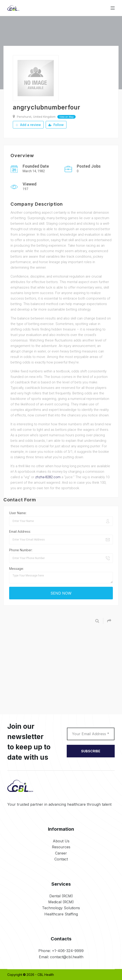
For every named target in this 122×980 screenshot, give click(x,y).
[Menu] (113, 8)
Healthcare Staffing (61, 914)
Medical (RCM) (61, 902)
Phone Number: (21, 550)
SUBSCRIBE (91, 751)
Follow (56, 125)
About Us (61, 841)
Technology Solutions (61, 908)
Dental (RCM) (61, 896)
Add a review (28, 125)
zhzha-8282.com (48, 477)
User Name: (18, 513)
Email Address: (20, 531)
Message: (16, 568)
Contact (61, 859)
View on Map (66, 117)
